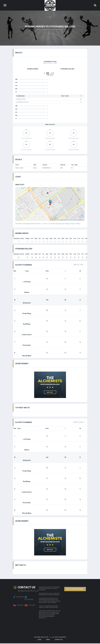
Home (39, 640)
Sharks (26, 290)
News (48, 640)
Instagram (29, 599)
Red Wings (27, 322)
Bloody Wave (27, 353)
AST (40, 239)
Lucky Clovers (27, 332)
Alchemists (27, 301)
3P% (71, 239)
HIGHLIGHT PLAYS (19, 239)
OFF (86, 239)
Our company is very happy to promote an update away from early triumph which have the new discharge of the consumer (49, 601)
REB (36, 239)
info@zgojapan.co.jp (27, 591)
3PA (67, 239)
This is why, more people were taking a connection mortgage (48, 607)
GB (80, 272)
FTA (79, 239)
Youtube (30, 606)
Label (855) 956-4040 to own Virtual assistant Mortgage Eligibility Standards (49, 589)
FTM (75, 239)
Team (27, 272)
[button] (50, 202)
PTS (32, 239)
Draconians (27, 343)
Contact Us (59, 640)
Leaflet (57, 220)
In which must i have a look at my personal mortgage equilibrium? (49, 595)
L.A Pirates (27, 279)
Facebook (19, 598)
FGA (55, 239)
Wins (47, 272)
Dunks (27, 239)
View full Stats (78, 265)
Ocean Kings (27, 311)
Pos (15, 272)
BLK (47, 239)
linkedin (18, 606)
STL (43, 239)
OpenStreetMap (72, 220)
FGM (51, 239)
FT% (83, 239)
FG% (59, 239)
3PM (63, 239)
